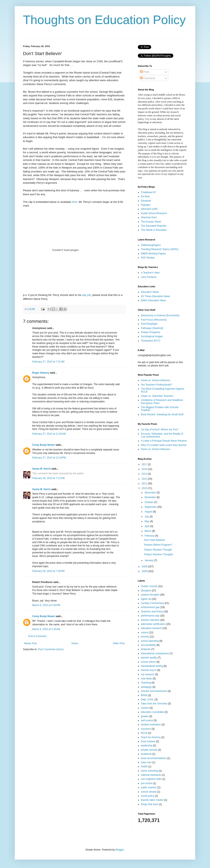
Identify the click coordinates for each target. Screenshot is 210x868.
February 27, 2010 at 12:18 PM (49, 458)
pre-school (147, 783)
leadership (147, 746)
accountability (148, 645)
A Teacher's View (150, 273)
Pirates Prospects (151, 332)
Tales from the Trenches (154, 704)
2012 (145, 479)
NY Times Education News (155, 296)
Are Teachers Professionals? (157, 385)
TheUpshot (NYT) (151, 341)
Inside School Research (154, 213)
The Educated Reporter (154, 226)
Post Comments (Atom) (51, 649)
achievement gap (150, 607)
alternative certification (153, 624)
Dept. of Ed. (147, 699)
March (148, 531)
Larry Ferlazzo (149, 277)
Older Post (119, 643)
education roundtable (152, 712)
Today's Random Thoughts (159, 554)
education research (151, 628)
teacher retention (150, 620)
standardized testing (152, 666)
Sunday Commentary (152, 603)
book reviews (148, 741)
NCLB (144, 733)
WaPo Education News (153, 300)
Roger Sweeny (41, 373)
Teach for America (151, 737)
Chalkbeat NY (148, 192)
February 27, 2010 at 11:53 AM (49, 434)
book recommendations (154, 758)
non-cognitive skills (151, 779)
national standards (151, 775)
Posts (145, 72)
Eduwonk (146, 201)
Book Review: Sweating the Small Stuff (162, 414)
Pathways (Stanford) (152, 328)
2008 (145, 571)
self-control (147, 720)
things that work (150, 804)
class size (146, 762)
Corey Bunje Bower (44, 445)
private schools (149, 750)
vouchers (146, 729)
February (150, 536)
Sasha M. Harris (41, 469)
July (147, 517)
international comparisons (155, 653)
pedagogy (146, 687)
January (149, 560)
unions (144, 633)
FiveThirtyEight (149, 324)
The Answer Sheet (151, 222)
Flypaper (146, 205)
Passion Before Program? (158, 545)
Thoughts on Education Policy (104, 20)
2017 (145, 464)
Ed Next (145, 196)
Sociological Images (152, 336)
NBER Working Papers (153, 254)
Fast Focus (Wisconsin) (154, 320)
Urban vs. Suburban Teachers (157, 396)
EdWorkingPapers (151, 245)
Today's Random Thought (158, 550)
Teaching (146, 683)
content (145, 708)
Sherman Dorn (149, 217)
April (147, 526)
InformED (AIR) (149, 209)
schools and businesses (154, 691)
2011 (145, 484)
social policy (148, 796)
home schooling (150, 771)
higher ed (146, 599)
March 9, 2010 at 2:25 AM (46, 629)
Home (75, 643)
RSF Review (148, 258)
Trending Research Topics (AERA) (160, 249)
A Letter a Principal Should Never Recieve (164, 441)
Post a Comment (37, 636)
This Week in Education (154, 230)
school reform (148, 662)
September (151, 507)
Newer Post (30, 643)
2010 (145, 488)
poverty (145, 637)
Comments (148, 78)
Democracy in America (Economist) (160, 315)
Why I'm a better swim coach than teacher (164, 445)
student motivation (151, 725)
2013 (145, 474)
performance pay (150, 616)
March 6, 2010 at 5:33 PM (46, 605)
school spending (150, 641)
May (147, 521)
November (151, 497)
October (149, 502)
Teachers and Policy (152, 612)
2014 (145, 469)
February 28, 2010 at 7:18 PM (48, 571)
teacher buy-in (149, 670)
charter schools (149, 586)
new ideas (146, 679)
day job (86, 295)
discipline (146, 591)
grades (145, 716)
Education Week (150, 292)
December (151, 493)
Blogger (120, 850)
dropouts (146, 649)
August (149, 512)
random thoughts (150, 595)
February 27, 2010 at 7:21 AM (48, 362)
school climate (149, 792)
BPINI (144, 695)
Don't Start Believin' (155, 540)
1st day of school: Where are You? (160, 429)
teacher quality (149, 658)
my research (148, 674)
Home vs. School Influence (156, 380)
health (144, 766)
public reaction (149, 787)
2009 (145, 567)
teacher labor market (152, 800)
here (74, 202)
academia (146, 754)
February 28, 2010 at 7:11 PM (48, 478)
